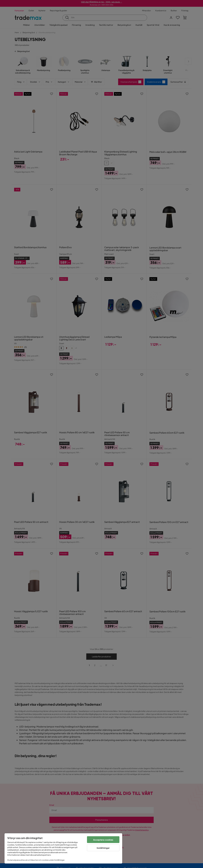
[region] (63, 848)
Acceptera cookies (103, 840)
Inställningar (103, 848)
